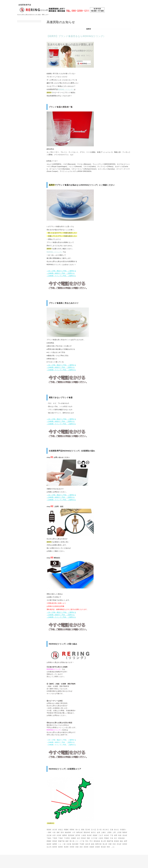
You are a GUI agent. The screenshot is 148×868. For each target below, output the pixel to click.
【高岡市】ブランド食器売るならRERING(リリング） (76, 36)
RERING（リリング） (66, 89)
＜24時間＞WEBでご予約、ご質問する (61, 273)
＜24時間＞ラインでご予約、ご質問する (61, 276)
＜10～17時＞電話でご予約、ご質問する (61, 271)
